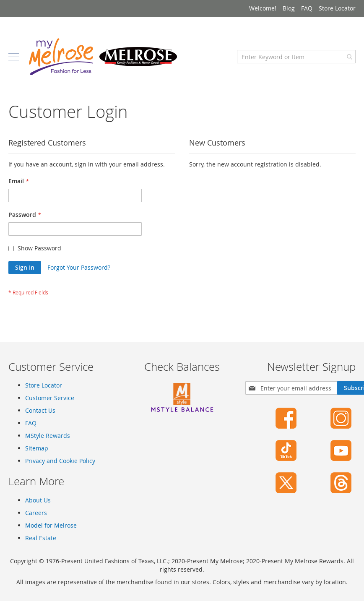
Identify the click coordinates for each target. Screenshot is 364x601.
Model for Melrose (51, 525)
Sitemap (37, 448)
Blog (289, 8)
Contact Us (40, 410)
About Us (38, 500)
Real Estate (41, 538)
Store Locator (337, 8)
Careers (36, 513)
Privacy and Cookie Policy (60, 461)
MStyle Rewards (48, 436)
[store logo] (103, 57)
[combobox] (296, 57)
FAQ (307, 8)
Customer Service (50, 398)
